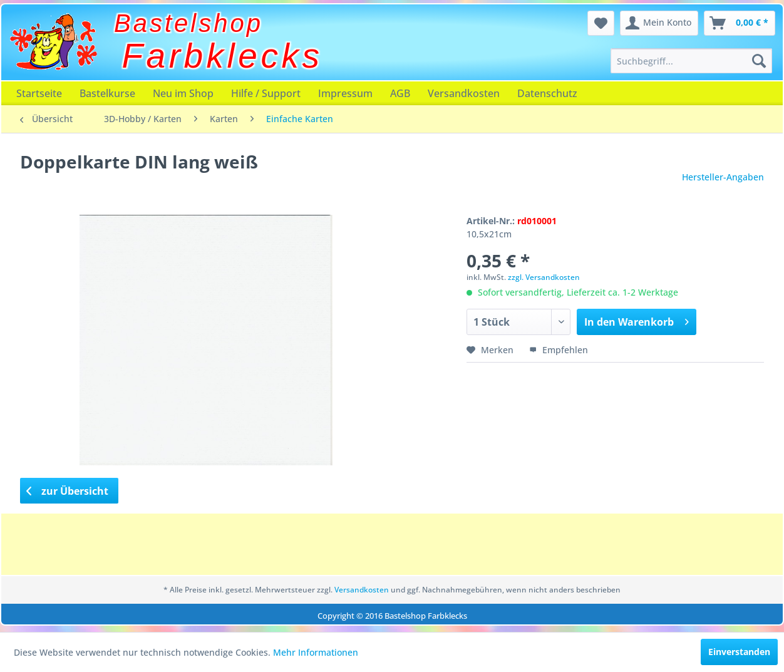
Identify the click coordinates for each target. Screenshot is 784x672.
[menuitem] (691, 61)
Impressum (345, 93)
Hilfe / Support (266, 93)
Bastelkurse (107, 93)
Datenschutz (547, 93)
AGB (400, 93)
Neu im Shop (183, 93)
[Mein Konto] (659, 23)
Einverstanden (739, 652)
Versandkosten (464, 93)
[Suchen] (759, 61)
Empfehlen (559, 350)
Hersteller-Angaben (723, 177)
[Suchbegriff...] (691, 61)
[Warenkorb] (740, 23)
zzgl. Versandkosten (544, 277)
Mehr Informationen (316, 652)
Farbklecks (223, 56)
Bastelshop (188, 23)
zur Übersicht (68, 491)
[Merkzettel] (601, 23)
